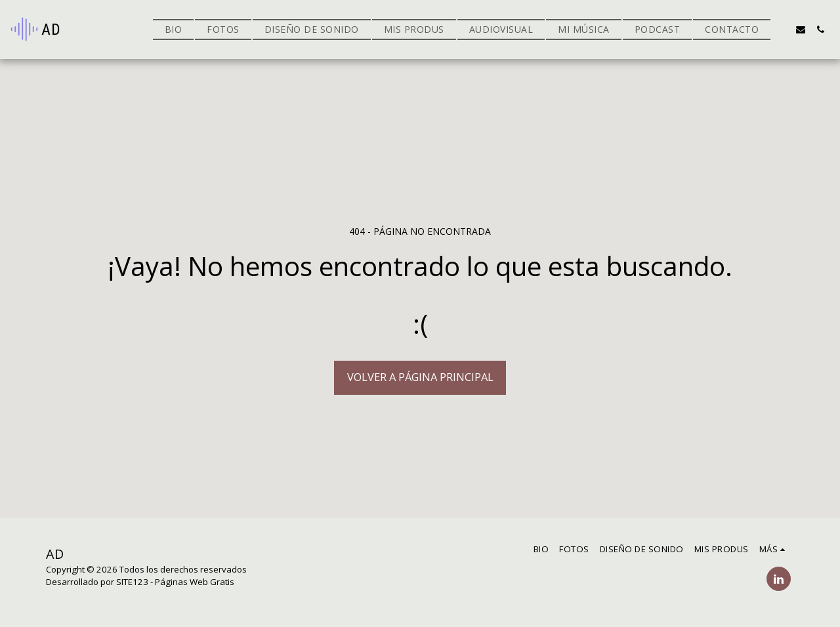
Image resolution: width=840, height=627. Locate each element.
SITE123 (132, 582)
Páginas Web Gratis (195, 582)
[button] (781, 30)
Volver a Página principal (420, 377)
